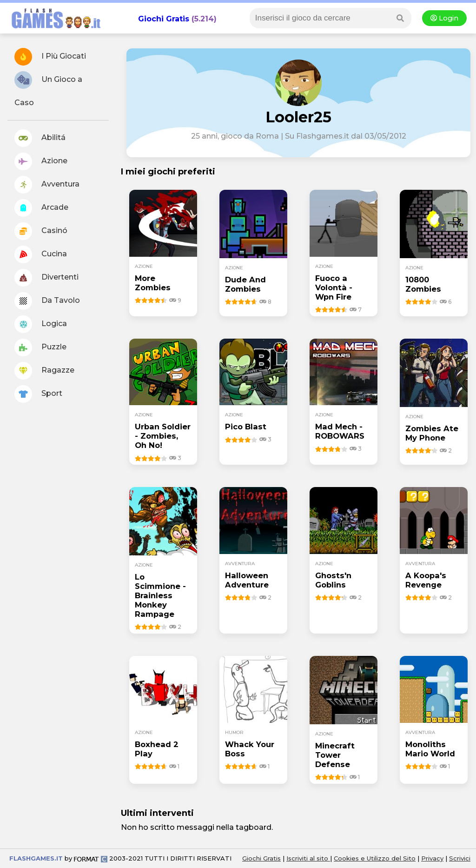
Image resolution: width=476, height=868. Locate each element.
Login (444, 18)
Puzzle (40, 347)
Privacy (432, 858)
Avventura (47, 185)
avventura (240, 564)
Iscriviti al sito (308, 858)
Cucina (41, 254)
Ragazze (44, 371)
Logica (41, 324)
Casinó (41, 231)
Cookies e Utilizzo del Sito (375, 858)
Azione (41, 161)
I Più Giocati (50, 57)
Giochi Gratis (164, 19)
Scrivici (460, 858)
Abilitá (40, 138)
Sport (38, 394)
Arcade (41, 208)
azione (144, 266)
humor (234, 732)
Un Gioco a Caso (48, 89)
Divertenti (46, 278)
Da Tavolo (47, 301)
